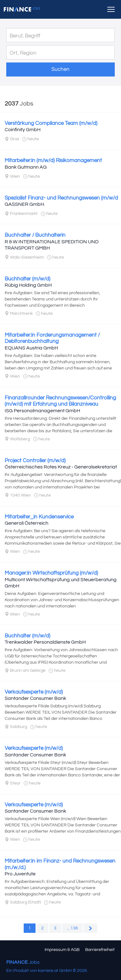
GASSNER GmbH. (25, 204)
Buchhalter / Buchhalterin (35, 235)
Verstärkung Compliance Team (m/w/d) (51, 123)
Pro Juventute (20, 874)
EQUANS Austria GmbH (31, 348)
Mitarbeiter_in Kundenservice (39, 517)
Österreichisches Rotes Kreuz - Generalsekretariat (61, 467)
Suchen (60, 69)
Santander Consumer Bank (35, 698)
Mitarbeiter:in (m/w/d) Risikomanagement (53, 161)
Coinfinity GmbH (23, 130)
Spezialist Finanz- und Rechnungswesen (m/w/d (61, 198)
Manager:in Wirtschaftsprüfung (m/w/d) (51, 573)
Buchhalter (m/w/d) (27, 279)
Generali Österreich (27, 523)
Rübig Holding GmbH (28, 285)
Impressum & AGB (62, 950)
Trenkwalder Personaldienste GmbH (45, 642)
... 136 (72, 928)
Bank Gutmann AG (26, 167)
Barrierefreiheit (100, 950)
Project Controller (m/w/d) (35, 461)
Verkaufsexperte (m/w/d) (34, 692)
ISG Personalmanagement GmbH (42, 411)
